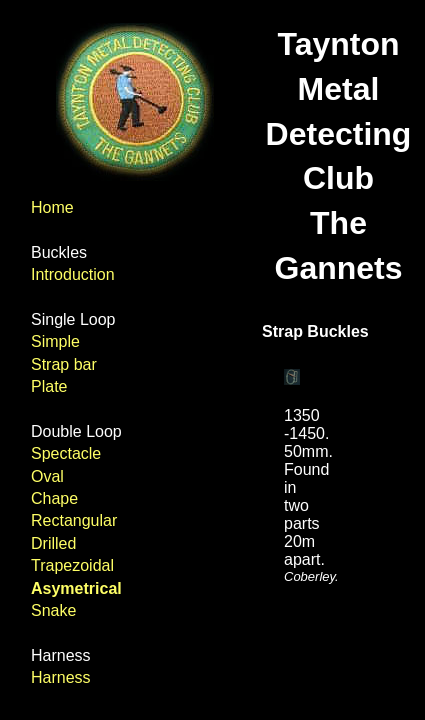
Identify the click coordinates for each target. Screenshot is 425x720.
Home (52, 207)
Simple (55, 341)
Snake (53, 610)
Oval (47, 476)
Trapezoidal (72, 565)
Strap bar (64, 364)
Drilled (53, 543)
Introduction (73, 274)
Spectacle (66, 453)
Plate (49, 386)
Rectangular (74, 520)
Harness (61, 677)
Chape (54, 498)
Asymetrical (76, 588)
